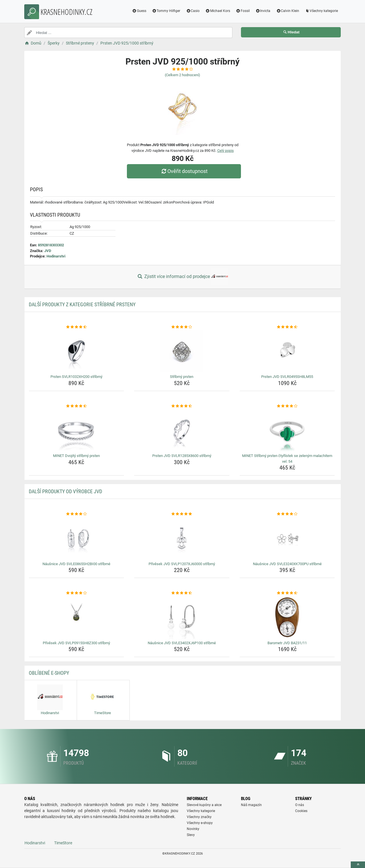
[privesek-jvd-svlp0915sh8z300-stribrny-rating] (77, 593)
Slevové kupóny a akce (204, 805)
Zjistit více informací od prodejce (182, 277)
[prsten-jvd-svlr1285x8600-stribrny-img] (182, 430)
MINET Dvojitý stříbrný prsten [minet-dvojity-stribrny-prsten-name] (76, 456)
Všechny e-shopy (200, 823)
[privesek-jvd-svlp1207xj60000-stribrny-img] (182, 538)
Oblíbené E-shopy (49, 673)
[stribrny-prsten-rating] (182, 327)
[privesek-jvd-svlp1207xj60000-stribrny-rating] (182, 514)
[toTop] (358, 865)
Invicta (263, 11)
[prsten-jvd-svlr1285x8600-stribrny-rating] (182, 406)
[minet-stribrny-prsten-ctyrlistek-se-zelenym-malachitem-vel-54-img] (287, 430)
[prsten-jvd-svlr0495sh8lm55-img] (287, 351)
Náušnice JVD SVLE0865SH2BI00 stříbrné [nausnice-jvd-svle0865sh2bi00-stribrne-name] (76, 564)
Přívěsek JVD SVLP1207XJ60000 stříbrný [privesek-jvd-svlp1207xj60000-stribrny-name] (182, 564)
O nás (300, 805)
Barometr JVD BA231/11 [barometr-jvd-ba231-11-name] (287, 643)
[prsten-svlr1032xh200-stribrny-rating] (77, 327)
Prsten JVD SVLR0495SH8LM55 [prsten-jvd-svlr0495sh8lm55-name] (287, 377)
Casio (193, 11)
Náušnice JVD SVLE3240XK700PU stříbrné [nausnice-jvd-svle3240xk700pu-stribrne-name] (287, 564)
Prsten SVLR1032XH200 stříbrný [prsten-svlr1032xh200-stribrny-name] (76, 377)
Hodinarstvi (56, 256)
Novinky (193, 829)
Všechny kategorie (321, 11)
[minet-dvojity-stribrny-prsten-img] (77, 430)
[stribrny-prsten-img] (182, 351)
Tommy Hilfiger (166, 11)
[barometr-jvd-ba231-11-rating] (287, 593)
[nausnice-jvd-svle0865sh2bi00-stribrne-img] (77, 538)
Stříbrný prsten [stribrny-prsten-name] (182, 377)
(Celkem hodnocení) (182, 75)
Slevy (191, 835)
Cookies (301, 811)
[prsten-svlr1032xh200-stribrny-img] (77, 351)
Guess (139, 11)
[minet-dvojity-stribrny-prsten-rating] (77, 406)
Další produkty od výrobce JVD (65, 491)
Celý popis (226, 151)
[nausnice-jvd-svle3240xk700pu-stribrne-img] (287, 538)
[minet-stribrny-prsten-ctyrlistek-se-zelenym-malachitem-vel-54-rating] (287, 406)
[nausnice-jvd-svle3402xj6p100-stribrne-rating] (182, 593)
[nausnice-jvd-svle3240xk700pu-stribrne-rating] (287, 514)
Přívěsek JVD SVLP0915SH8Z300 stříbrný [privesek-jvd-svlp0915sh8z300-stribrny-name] (76, 643)
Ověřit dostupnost (184, 171)
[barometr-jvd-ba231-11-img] (287, 617)
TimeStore (63, 843)
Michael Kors (218, 11)
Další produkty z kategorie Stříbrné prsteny (82, 304)
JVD (48, 251)
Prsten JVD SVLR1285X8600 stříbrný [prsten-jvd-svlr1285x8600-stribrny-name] (182, 456)
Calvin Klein (288, 11)
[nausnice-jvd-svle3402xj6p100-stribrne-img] (182, 617)
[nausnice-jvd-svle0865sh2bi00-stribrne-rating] (77, 514)
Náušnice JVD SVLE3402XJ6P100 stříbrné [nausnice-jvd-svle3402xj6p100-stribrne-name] (182, 643)
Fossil (243, 11)
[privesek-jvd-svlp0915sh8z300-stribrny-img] (77, 617)
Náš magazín (251, 805)
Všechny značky (199, 817)
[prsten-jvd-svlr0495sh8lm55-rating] (287, 327)
